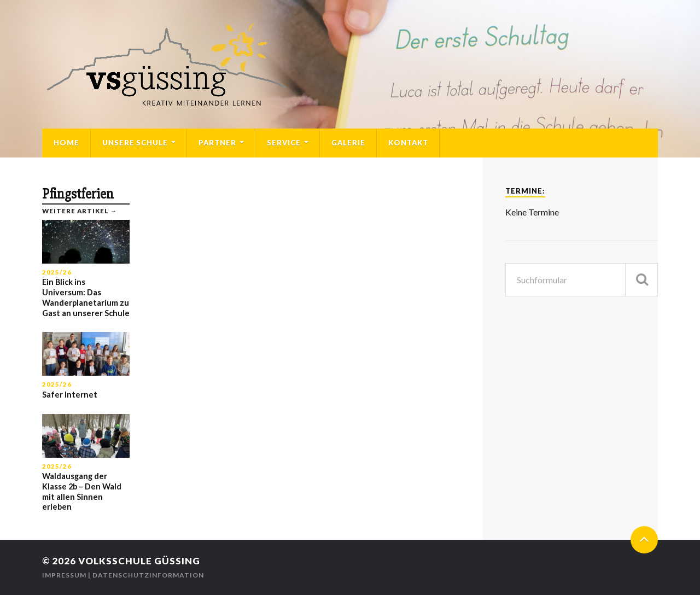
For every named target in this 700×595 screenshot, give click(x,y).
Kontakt (408, 143)
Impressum (64, 575)
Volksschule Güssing (139, 561)
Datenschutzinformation (148, 575)
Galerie (348, 143)
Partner (217, 143)
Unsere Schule (135, 143)
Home (66, 143)
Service (284, 143)
